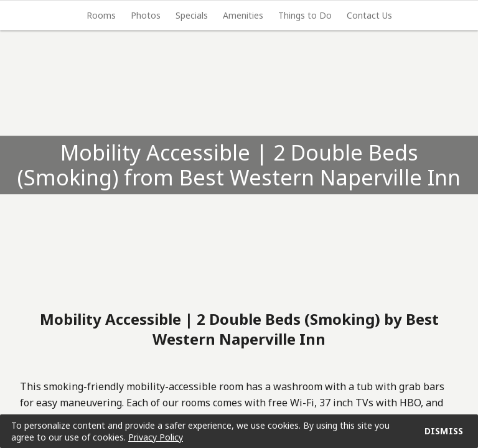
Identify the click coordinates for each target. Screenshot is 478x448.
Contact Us (369, 15)
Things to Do (305, 15)
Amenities (243, 15)
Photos (146, 15)
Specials (192, 15)
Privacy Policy (156, 437)
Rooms (101, 15)
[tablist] (239, 16)
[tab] (101, 16)
